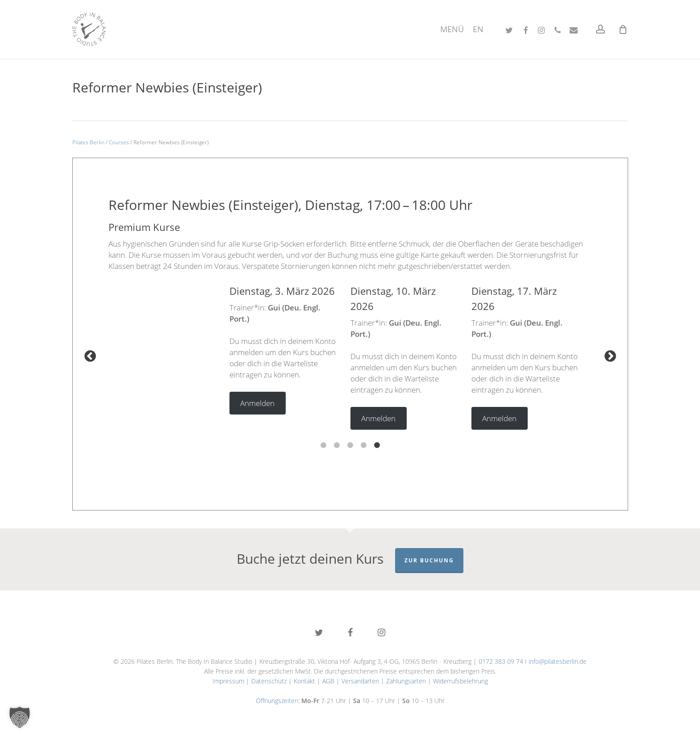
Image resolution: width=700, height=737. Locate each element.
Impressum (228, 681)
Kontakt (304, 681)
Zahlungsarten (406, 681)
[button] (20, 717)
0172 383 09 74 (501, 661)
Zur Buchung (429, 560)
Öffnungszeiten (277, 701)
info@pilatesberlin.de (558, 661)
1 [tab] (323, 441)
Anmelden (257, 403)
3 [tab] (350, 441)
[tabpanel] (290, 349)
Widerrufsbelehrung (460, 681)
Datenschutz (269, 681)
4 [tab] (363, 441)
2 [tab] (337, 441)
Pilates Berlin (88, 142)
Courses (119, 142)
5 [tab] (377, 441)
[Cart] (623, 29)
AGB (328, 681)
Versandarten (360, 681)
